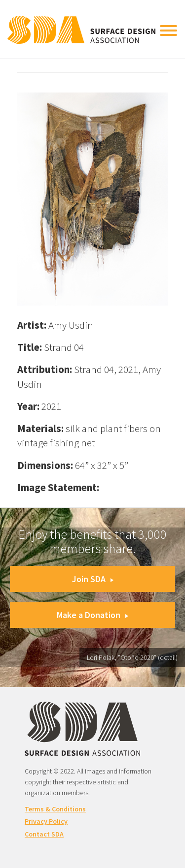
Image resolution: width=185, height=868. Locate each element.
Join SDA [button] (93, 579)
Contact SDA (44, 834)
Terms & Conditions (55, 809)
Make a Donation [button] (92, 615)
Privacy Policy (46, 821)
